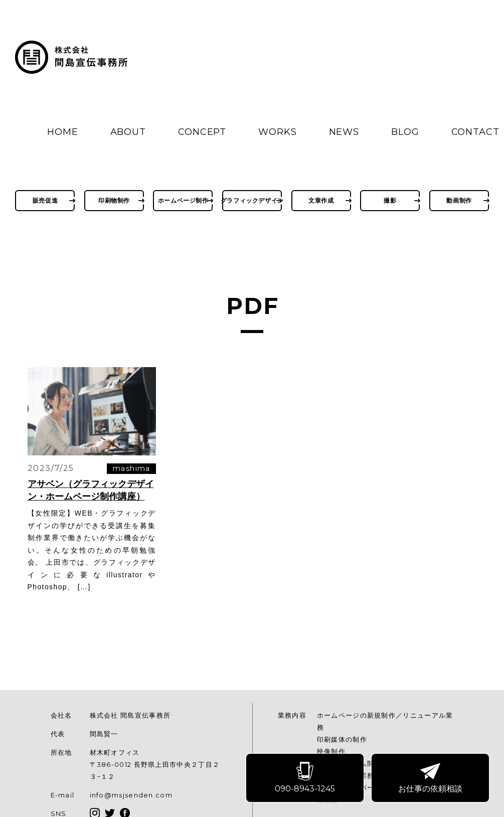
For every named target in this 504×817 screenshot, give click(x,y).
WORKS (278, 132)
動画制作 (459, 200)
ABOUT (128, 132)
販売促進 (45, 200)
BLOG (405, 132)
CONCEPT (202, 132)
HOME (63, 132)
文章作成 (321, 200)
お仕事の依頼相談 (431, 778)
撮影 (390, 200)
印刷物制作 (114, 200)
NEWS (344, 132)
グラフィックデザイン (252, 200)
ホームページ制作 (183, 200)
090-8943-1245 (305, 778)
